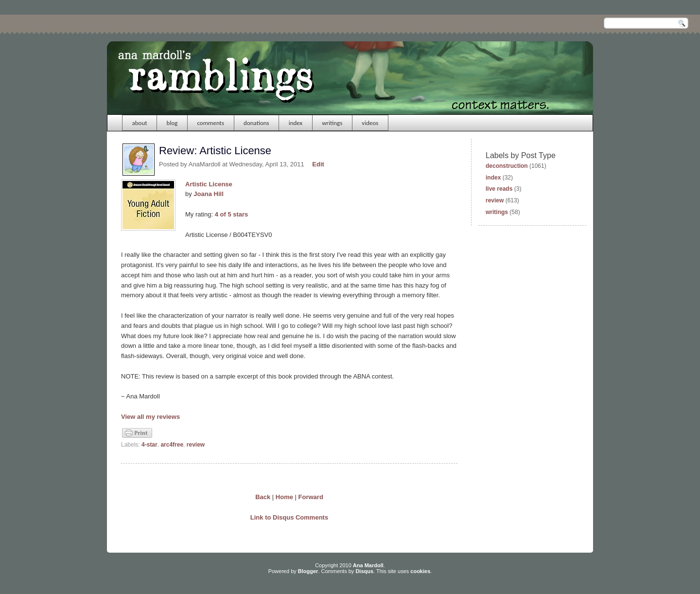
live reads (499, 189)
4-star (149, 445)
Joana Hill (208, 194)
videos (370, 123)
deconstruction (507, 166)
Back (263, 497)
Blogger (308, 571)
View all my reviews (150, 417)
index (296, 123)
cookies (420, 571)
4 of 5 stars (232, 214)
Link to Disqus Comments (289, 517)
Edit (318, 164)
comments (210, 123)
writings (332, 123)
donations (256, 123)
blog (172, 123)
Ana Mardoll (368, 565)
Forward (311, 497)
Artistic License (209, 184)
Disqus (364, 571)
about (140, 123)
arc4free (172, 445)
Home (284, 497)
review (196, 445)
